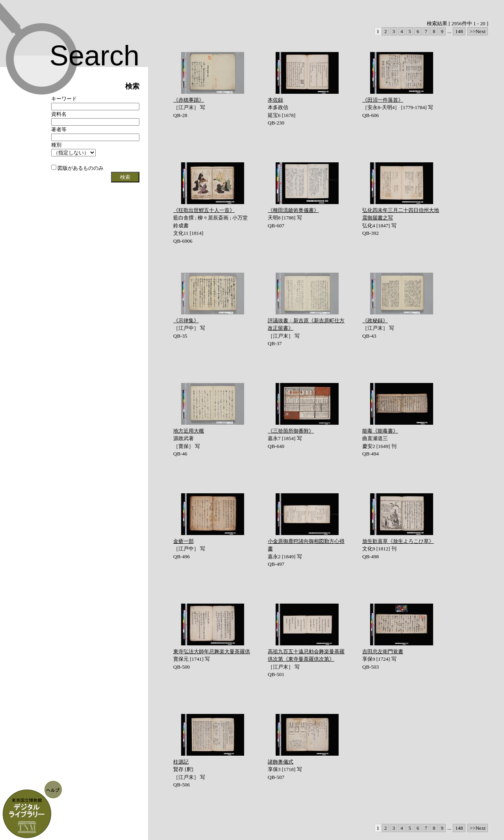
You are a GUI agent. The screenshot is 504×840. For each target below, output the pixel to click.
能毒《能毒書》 (380, 431)
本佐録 (275, 100)
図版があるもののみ (77, 168)
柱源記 (181, 762)
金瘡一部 (183, 541)
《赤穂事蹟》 (189, 100)
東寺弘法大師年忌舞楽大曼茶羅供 (212, 651)
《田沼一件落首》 (383, 100)
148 (459, 31)
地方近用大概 (189, 431)
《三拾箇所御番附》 (291, 431)
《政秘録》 (375, 321)
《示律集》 (186, 321)
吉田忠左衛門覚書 (383, 651)
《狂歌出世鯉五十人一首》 (204, 210)
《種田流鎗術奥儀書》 (293, 210)
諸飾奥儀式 (281, 762)
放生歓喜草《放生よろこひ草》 (398, 541)
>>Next (478, 31)
